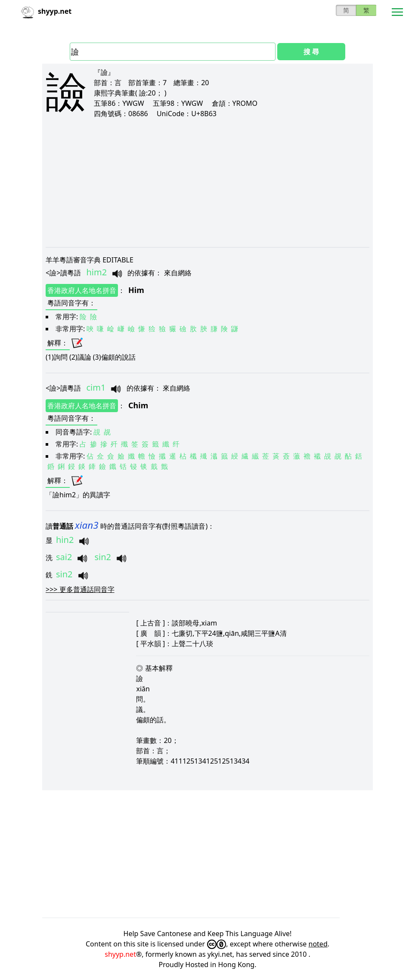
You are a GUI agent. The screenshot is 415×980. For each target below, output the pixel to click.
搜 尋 (311, 52)
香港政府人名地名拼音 (82, 290)
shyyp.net (120, 954)
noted (318, 944)
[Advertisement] (207, 182)
